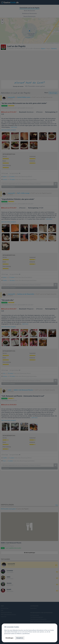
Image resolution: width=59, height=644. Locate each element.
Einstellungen (9, 638)
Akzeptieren (20, 638)
